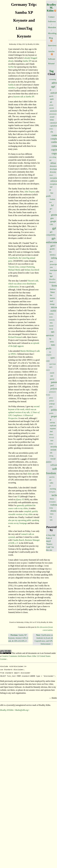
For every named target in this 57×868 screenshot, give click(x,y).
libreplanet (52, 282)
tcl (50, 486)
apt (51, 102)
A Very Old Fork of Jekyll (51, 538)
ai (51, 90)
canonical (53, 123)
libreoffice (52, 279)
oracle (52, 373)
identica (53, 255)
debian (53, 163)
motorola (52, 320)
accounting (53, 79)
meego (52, 304)
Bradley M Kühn (7, 709)
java (51, 261)
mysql (51, 329)
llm (51, 295)
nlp (50, 339)
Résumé (51, 64)
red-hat (52, 423)
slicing (51, 456)
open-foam (53, 364)
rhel (51, 431)
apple (52, 99)
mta (51, 323)
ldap (51, 273)
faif (51, 187)
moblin (51, 314)
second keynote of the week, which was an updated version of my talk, (24, 412)
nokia (52, 342)
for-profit (50, 195)
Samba (11, 85)
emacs (51, 175)
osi (52, 376)
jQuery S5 (20, 499)
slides (30, 474)
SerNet (11, 67)
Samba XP (27, 61)
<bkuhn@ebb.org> (22, 709)
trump (51, 508)
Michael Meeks (14, 270)
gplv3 (53, 246)
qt (51, 420)
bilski (52, 120)
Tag (51, 71)
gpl (54, 228)
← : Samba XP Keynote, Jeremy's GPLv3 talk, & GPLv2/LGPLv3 (18, 638)
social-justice (51, 460)
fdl (50, 190)
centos (51, 129)
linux (53, 292)
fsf (52, 205)
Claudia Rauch (18, 540)
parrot (52, 379)
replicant (53, 426)
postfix (51, 413)
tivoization (52, 502)
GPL (52, 224)
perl (52, 385)
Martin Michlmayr (28, 351)
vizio (52, 514)
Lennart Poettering (27, 267)
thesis (52, 499)
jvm (51, 267)
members (12, 88)
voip (51, 517)
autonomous (53, 114)
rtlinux (51, 435)
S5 (18, 496)
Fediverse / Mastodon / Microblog (52, 27)
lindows (53, 289)
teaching (53, 489)
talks (52, 483)
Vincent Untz (14, 267)
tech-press (52, 492)
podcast (52, 401)
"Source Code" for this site (50, 547)
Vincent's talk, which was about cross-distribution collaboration (24, 284)
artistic (51, 105)
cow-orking (53, 157)
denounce (53, 166)
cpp (50, 160)
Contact (51, 17)
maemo (53, 298)
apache (51, 96)
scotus (51, 444)
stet (50, 480)
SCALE (52, 438)
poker (51, 407)
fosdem (53, 199)
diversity (53, 172)
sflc (51, 453)
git (50, 212)
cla (52, 132)
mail (52, 301)
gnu (52, 218)
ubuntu (53, 511)
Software (52, 59)
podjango (52, 404)
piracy (51, 398)
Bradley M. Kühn (51, 8)
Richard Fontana (15, 337)
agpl (53, 87)
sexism (53, 450)
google (53, 221)
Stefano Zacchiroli (32, 270)
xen (51, 520)
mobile (53, 311)
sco (52, 440)
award (52, 117)
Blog (51, 38)
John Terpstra (30, 192)
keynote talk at (24, 97)
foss (50, 202)
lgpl (51, 276)
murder (51, 326)
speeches (52, 477)
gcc (51, 209)
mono (51, 317)
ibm (50, 252)
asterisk (52, 108)
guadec (52, 249)
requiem (53, 428)
